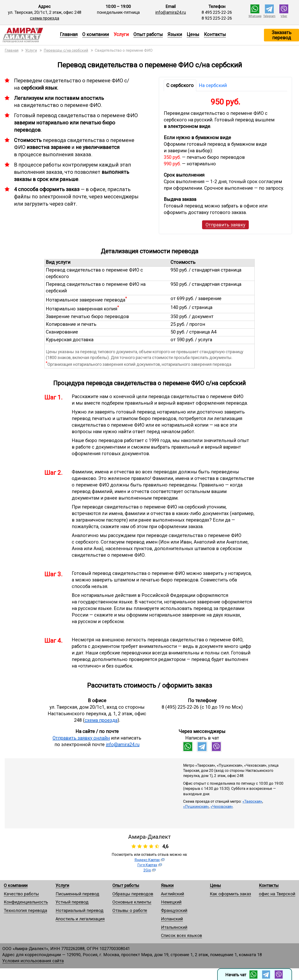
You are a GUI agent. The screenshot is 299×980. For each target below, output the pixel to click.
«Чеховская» (222, 807)
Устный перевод (72, 902)
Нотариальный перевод (80, 910)
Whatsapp (255, 16)
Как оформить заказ (230, 894)
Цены (193, 34)
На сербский (213, 85)
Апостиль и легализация (80, 919)
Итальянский (174, 927)
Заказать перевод (282, 35)
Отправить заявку (225, 225)
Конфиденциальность (26, 902)
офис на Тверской (277, 894)
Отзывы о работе (130, 910)
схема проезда (44, 18)
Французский (174, 910)
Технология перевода (25, 910)
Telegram (269, 16)
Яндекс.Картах (147, 860)
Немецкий (171, 902)
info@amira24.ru (171, 12)
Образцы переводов (133, 894)
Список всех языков (182, 935)
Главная (69, 34)
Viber (284, 16)
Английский (173, 894)
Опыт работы (148, 34)
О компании (96, 34)
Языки (175, 34)
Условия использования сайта (33, 961)
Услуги (62, 885)
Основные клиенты (132, 902)
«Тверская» (252, 801)
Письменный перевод (77, 894)
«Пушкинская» (196, 807)
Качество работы (21, 894)
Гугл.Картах (147, 865)
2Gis (147, 870)
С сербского (180, 85)
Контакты (215, 34)
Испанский (172, 919)
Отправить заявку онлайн (81, 738)
